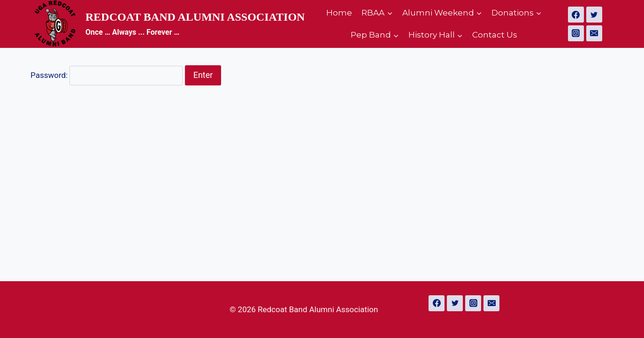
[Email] (594, 33)
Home (339, 13)
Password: (107, 75)
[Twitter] (594, 15)
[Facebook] (576, 15)
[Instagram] (576, 33)
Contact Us (495, 35)
